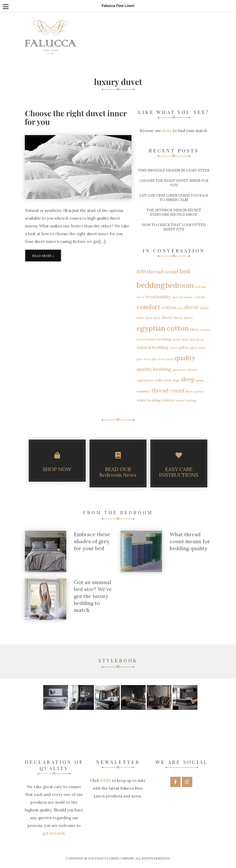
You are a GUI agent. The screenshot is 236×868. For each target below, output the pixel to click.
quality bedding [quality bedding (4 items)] (154, 369)
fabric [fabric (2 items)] (195, 329)
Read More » (43, 256)
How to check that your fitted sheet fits (174, 227)
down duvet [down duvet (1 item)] (153, 318)
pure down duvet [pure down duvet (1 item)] (163, 359)
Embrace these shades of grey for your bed (92, 541)
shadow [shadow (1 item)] (192, 370)
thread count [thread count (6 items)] (168, 391)
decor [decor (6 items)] (191, 307)
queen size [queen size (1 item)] (179, 370)
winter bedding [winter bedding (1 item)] (186, 401)
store (167, 131)
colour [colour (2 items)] (200, 297)
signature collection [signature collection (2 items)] (154, 380)
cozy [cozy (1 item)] (180, 308)
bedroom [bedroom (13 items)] (180, 285)
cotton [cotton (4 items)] (169, 307)
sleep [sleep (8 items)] (188, 379)
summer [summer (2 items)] (144, 391)
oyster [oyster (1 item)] (173, 348)
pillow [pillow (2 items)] (184, 348)
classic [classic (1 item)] (188, 297)
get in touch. (54, 833)
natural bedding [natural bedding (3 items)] (152, 347)
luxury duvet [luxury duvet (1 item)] (181, 340)
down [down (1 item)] (140, 318)
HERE (105, 781)
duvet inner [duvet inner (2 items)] (183, 318)
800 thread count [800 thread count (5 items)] (158, 272)
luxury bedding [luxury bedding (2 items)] (159, 339)
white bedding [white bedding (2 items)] (149, 400)
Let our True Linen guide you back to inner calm (174, 198)
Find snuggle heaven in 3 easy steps (174, 170)
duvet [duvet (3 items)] (167, 317)
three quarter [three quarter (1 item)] (194, 391)
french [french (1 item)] (141, 340)
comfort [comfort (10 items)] (148, 307)
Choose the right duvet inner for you (76, 117)
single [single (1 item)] (176, 380)
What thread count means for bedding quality (190, 541)
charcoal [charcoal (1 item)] (177, 297)
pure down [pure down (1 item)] (144, 359)
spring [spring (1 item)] (200, 380)
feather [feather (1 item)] (205, 330)
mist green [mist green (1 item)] (197, 340)
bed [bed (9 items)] (185, 271)
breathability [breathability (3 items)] (158, 297)
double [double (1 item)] (204, 308)
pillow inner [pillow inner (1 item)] (198, 348)
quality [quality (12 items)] (185, 358)
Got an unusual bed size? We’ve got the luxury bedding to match (93, 596)
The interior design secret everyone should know (174, 212)
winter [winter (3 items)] (169, 400)
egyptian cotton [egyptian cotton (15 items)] (163, 328)
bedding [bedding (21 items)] (151, 285)
